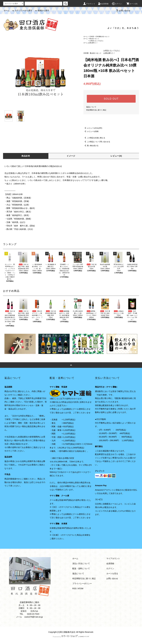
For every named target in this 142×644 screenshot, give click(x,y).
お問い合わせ (123, 11)
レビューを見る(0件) (93, 128)
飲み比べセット (94, 39)
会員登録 (103, 4)
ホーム (7, 10)
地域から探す (42, 10)
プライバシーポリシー (82, 584)
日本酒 (92, 37)
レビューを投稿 (91, 131)
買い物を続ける (91, 146)
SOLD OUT (111, 99)
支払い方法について (81, 563)
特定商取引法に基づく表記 (96, 110)
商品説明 (26, 156)
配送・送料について (81, 568)
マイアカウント (113, 558)
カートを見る (112, 573)
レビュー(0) (116, 156)
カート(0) (132, 4)
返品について (91, 107)
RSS (74, 589)
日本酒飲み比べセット (103, 37)
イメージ (71, 156)
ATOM (81, 589)
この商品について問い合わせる (97, 142)
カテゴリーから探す (22, 10)
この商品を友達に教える (94, 138)
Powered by (71, 637)
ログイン (117, 4)
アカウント (89, 4)
